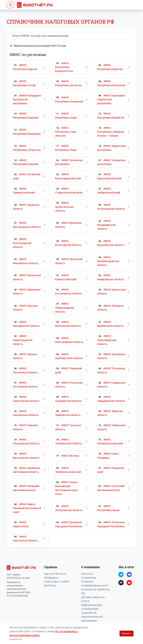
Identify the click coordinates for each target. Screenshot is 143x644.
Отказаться (16, 639)
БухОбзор (50, 585)
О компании (89, 578)
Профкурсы (51, 578)
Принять (127, 633)
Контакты (87, 574)
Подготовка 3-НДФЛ (57, 582)
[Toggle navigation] (10, 5)
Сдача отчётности (55, 574)
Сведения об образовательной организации (92, 617)
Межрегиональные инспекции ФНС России (38, 46)
